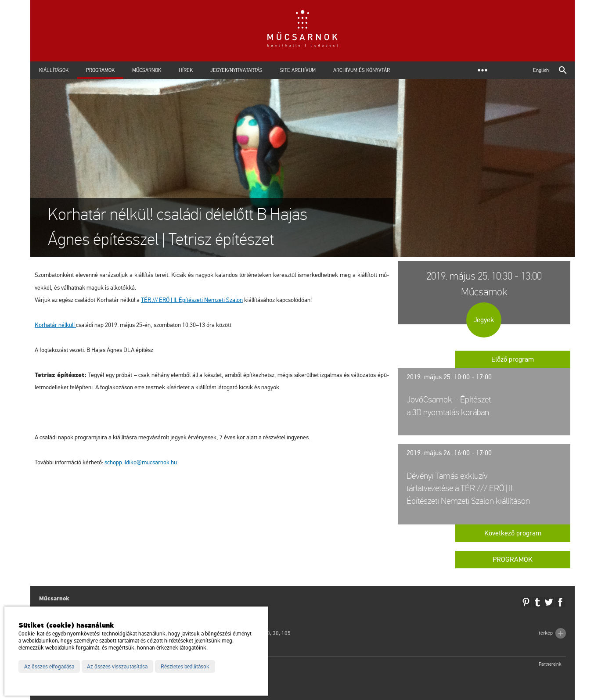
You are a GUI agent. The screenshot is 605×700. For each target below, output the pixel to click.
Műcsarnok (147, 70)
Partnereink (550, 664)
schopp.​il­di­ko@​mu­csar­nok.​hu (141, 462)
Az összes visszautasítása (117, 667)
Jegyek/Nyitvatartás (236, 70)
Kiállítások (54, 70)
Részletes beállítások (185, 667)
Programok (100, 70)
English (541, 70)
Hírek (186, 70)
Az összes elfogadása (49, 667)
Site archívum (298, 70)
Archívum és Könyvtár (362, 70)
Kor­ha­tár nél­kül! (55, 325)
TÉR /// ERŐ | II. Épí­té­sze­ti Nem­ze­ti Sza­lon (192, 300)
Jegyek (484, 320)
